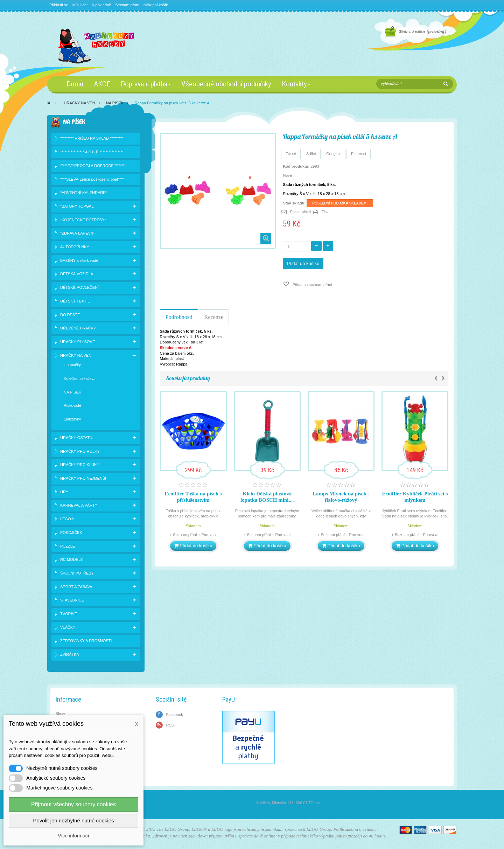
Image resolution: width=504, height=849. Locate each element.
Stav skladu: (294, 203)
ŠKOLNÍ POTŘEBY (77, 573)
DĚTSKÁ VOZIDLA (77, 274)
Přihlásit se (59, 5)
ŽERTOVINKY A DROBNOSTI (86, 641)
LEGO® (67, 519)
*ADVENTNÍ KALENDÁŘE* (84, 193)
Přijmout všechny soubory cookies (73, 804)
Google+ (334, 154)
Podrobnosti (179, 317)
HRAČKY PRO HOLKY (80, 451)
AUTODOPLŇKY (75, 247)
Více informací (73, 836)
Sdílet (311, 154)
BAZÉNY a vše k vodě (79, 260)
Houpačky (72, 365)
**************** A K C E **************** (92, 152)
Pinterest (359, 154)
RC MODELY (72, 559)
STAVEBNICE (72, 600)
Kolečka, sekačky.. (79, 378)
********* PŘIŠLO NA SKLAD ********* (92, 138)
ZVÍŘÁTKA (70, 654)
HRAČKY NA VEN (80, 103)
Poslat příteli (300, 212)
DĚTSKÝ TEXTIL (75, 301)
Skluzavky (72, 419)
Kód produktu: (296, 166)
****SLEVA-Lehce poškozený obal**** (92, 179)
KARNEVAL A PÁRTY (79, 505)
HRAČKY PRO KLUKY (80, 465)
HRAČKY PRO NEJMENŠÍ (83, 478)
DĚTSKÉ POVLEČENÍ (79, 287)
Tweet (291, 154)
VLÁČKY (68, 627)
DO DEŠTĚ (70, 315)
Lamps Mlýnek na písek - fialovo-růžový (341, 497)
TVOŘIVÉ (69, 614)
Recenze (214, 317)
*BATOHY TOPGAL (77, 206)
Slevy (60, 714)
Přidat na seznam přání (312, 285)
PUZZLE (68, 546)
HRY (64, 492)
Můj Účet (80, 5)
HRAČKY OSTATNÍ (77, 438)
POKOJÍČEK (71, 533)
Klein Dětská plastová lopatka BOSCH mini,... (267, 497)
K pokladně (101, 5)
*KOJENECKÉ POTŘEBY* (83, 220)
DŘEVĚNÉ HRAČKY (78, 328)
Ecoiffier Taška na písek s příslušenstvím (193, 497)
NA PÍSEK (115, 103)
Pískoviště (72, 405)
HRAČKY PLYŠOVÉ (78, 342)
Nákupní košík (156, 5)
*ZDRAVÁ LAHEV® (77, 233)
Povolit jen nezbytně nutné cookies (74, 820)
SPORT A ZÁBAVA (76, 587)
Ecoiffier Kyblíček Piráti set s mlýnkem (415, 497)
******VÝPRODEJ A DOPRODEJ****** (92, 166)
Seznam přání (127, 5)
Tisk (325, 212)
